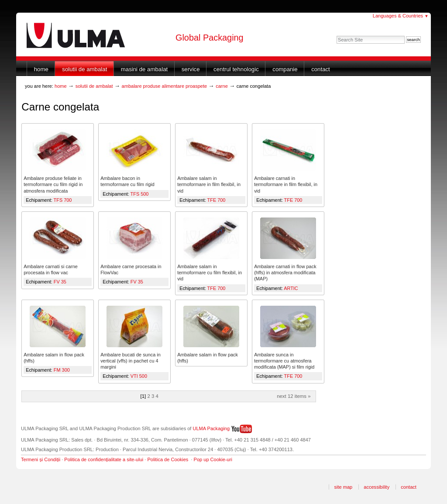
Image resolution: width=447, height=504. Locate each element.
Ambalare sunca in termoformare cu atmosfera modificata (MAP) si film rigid (284, 361)
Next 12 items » (294, 396)
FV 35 (60, 282)
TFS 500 (140, 194)
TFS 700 (63, 200)
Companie (285, 69)
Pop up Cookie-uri (213, 459)
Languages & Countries (401, 16)
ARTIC (291, 288)
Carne (222, 86)
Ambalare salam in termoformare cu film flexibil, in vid (210, 273)
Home (41, 69)
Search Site (336, 36)
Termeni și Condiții (41, 459)
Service (191, 69)
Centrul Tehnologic (236, 69)
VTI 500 (139, 376)
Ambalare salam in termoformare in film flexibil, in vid (209, 184)
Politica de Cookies (168, 459)
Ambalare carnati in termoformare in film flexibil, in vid (286, 184)
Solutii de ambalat (84, 69)
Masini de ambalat (144, 69)
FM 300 (62, 370)
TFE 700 (217, 200)
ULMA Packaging (211, 428)
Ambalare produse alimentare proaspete (165, 86)
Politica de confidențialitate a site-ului (104, 459)
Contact (321, 69)
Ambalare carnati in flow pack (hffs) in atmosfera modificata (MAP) (285, 273)
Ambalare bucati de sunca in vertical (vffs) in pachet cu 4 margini (131, 361)
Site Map (343, 487)
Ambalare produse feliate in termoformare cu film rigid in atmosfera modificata (53, 184)
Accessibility (377, 487)
